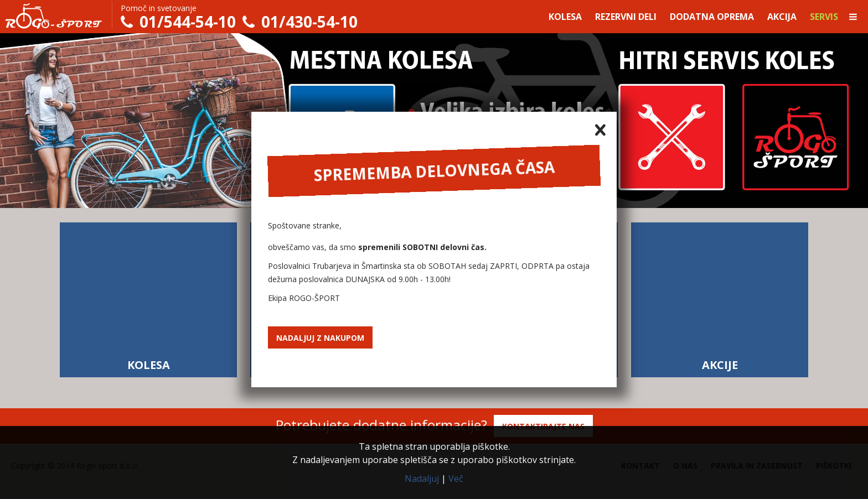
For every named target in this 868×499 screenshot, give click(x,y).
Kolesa (565, 17)
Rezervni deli (626, 17)
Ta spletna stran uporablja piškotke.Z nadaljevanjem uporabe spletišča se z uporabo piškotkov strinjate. (434, 453)
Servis (824, 17)
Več (456, 479)
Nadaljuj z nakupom (320, 338)
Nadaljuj (422, 479)
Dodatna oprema (712, 17)
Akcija (782, 17)
